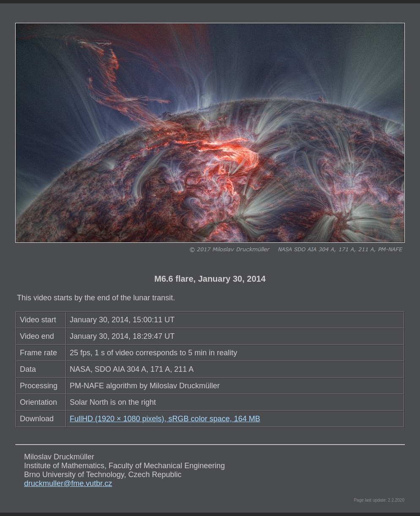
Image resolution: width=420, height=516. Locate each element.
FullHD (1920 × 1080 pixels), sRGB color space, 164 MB (165, 419)
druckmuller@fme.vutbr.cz (68, 483)
